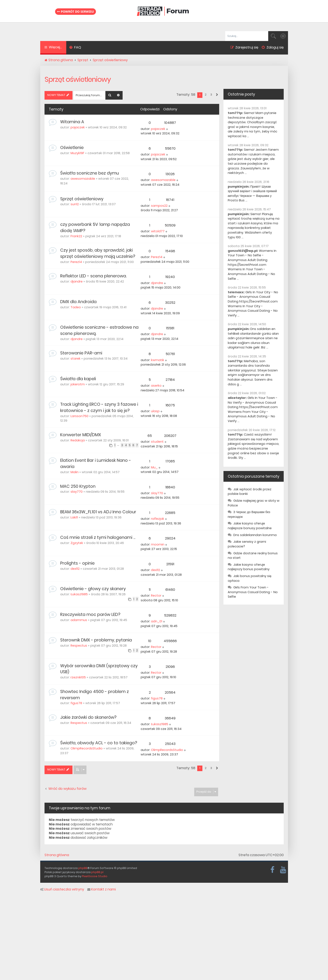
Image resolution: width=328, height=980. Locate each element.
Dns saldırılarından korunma (255, 535)
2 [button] (206, 95)
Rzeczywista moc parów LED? (90, 615)
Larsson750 (79, 416)
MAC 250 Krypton (78, 486)
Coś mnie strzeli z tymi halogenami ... (98, 537)
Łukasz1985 (79, 594)
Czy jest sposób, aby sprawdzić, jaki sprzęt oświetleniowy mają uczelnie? (98, 253)
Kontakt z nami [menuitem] (102, 889)
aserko (156, 386)
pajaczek (78, 127)
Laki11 (74, 517)
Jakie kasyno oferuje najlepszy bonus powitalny (249, 567)
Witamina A (72, 122)
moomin (158, 544)
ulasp (155, 411)
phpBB (83, 868)
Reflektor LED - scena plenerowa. (93, 276)
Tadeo (76, 307)
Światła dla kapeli (78, 379)
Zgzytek (77, 543)
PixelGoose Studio (95, 876)
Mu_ (154, 467)
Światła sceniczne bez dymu (90, 173)
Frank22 (76, 236)
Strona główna (57, 855)
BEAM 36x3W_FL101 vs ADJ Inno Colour (98, 512)
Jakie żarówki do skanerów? (88, 717)
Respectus (79, 646)
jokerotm (78, 384)
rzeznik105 (78, 677)
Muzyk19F (77, 153)
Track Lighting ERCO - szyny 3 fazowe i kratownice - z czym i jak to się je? (99, 407)
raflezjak (158, 519)
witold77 (158, 231)
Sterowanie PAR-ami (81, 353)
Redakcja (78, 440)
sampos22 (159, 206)
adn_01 (157, 621)
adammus (79, 620)
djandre (77, 281)
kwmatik (158, 360)
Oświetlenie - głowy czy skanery (93, 589)
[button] (217, 95)
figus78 (76, 703)
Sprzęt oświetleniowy (78, 79)
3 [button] (211, 95)
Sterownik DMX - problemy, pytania (96, 640)
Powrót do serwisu (75, 11)
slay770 (77, 492)
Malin (75, 472)
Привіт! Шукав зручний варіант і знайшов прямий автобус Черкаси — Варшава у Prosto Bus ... (252, 194)
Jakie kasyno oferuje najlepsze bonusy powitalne (250, 526)
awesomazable (83, 179)
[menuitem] (75, 48)
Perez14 (76, 262)
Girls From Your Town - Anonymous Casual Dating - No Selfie (253, 592)
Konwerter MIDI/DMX (81, 435)
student (157, 442)
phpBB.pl (97, 872)
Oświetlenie (72, 148)
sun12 (75, 204)
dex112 (75, 569)
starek (75, 359)
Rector (156, 596)
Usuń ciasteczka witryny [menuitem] (62, 889)
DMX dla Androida (78, 302)
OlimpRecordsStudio (87, 748)
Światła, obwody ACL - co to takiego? (99, 743)
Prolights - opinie (77, 563)
